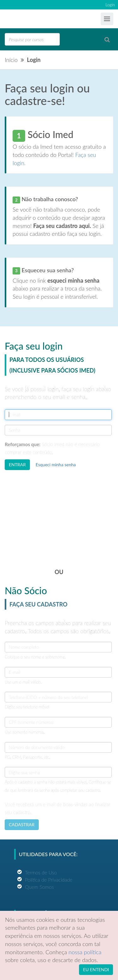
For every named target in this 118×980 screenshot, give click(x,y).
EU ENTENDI (96, 969)
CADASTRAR (22, 825)
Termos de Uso (41, 872)
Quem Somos (39, 887)
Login (110, 5)
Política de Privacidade (49, 880)
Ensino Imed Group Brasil (30, 19)
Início (11, 60)
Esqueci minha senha (56, 465)
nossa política (85, 952)
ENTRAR (17, 465)
